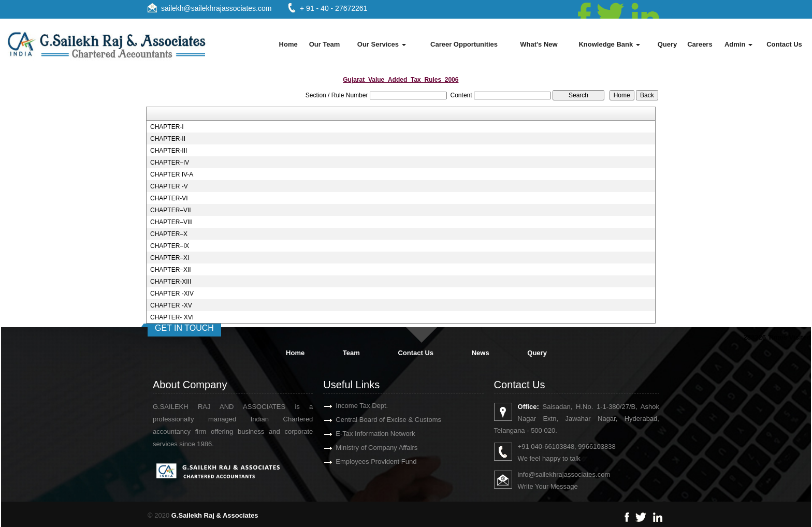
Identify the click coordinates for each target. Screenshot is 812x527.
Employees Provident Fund (361, 462)
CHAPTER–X (169, 234)
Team (351, 353)
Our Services (382, 44)
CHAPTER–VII (171, 210)
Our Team (325, 44)
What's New (539, 44)
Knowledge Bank (609, 44)
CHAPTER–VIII (171, 222)
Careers (700, 44)
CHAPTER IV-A (172, 174)
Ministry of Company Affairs (361, 448)
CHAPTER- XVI (172, 317)
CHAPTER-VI (169, 198)
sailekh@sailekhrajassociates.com (216, 8)
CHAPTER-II (168, 139)
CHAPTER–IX (170, 246)
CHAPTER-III (169, 151)
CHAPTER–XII (171, 270)
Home (288, 44)
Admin (738, 44)
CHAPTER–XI (170, 258)
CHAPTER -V (169, 186)
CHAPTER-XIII (171, 282)
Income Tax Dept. (347, 406)
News (481, 353)
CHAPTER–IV (170, 163)
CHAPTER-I (167, 127)
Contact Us (784, 44)
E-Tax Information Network (360, 434)
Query (668, 44)
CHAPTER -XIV (172, 294)
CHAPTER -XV (171, 305)
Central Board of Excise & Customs (373, 420)
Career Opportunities (464, 44)
